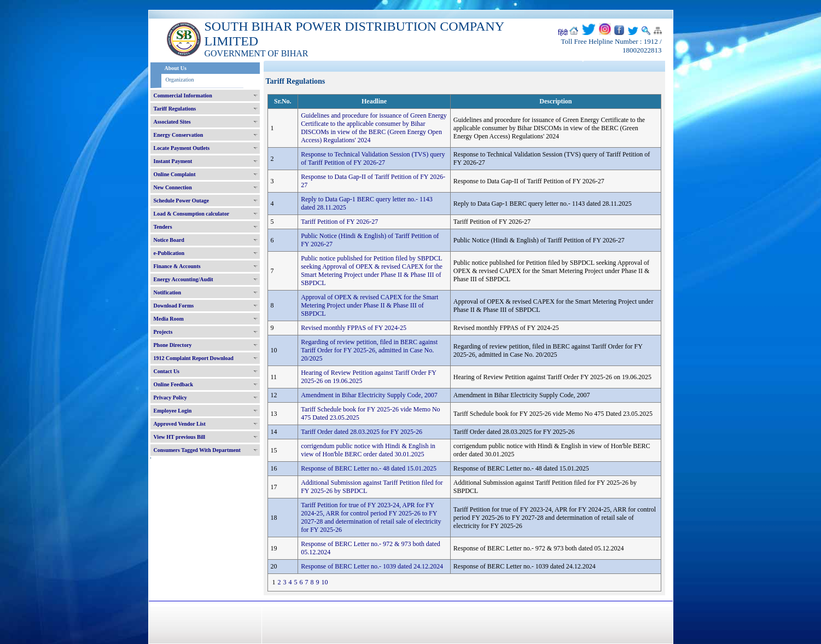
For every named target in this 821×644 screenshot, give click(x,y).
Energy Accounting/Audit (184, 279)
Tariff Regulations (175, 109)
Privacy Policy (170, 398)
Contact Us (167, 371)
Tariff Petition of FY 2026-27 (339, 222)
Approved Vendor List (180, 424)
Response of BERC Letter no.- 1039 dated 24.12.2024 (372, 566)
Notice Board (169, 240)
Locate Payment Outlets (182, 148)
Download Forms (174, 306)
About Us (176, 68)
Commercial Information (183, 95)
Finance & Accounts (177, 266)
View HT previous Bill (180, 437)
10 (325, 582)
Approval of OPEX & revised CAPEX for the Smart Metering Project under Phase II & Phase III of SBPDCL (369, 305)
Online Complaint (175, 174)
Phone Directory (173, 345)
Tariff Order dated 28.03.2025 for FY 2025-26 (362, 432)
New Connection (173, 187)
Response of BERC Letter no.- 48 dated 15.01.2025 (369, 468)
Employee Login (173, 411)
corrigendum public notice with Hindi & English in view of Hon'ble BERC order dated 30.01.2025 (368, 450)
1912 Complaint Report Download (194, 358)
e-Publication (169, 253)
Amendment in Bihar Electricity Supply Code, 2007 (369, 395)
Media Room (169, 319)
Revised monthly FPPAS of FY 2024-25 (354, 328)
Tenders (163, 227)
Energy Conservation (179, 135)
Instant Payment (173, 161)
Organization (180, 80)
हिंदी (563, 33)
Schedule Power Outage (181, 201)
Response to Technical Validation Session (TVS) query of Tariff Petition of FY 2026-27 (373, 158)
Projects (163, 332)
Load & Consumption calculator (192, 214)
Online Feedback (174, 384)
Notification (168, 292)
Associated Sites (172, 122)
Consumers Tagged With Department (197, 450)
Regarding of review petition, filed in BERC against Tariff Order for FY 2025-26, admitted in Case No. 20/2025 (369, 350)
